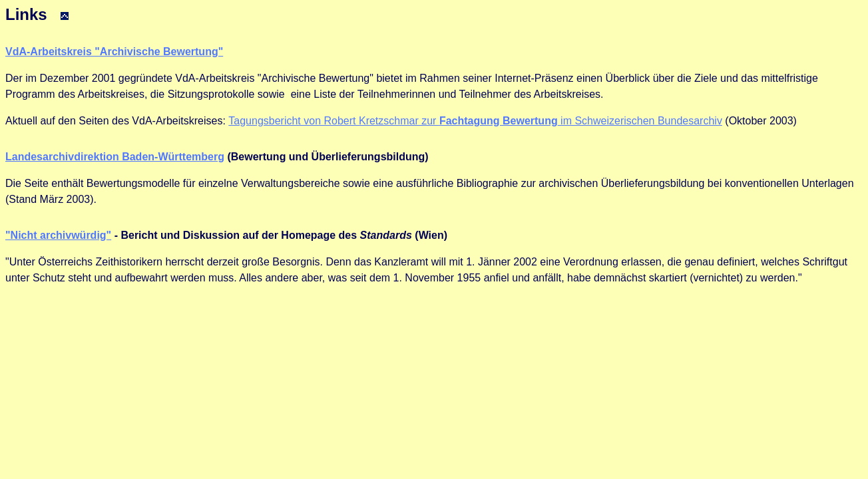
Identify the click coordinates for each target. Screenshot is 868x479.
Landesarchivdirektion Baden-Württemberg (115, 157)
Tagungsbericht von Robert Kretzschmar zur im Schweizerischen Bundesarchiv (475, 121)
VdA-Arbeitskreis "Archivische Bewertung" (114, 52)
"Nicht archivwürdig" (58, 235)
